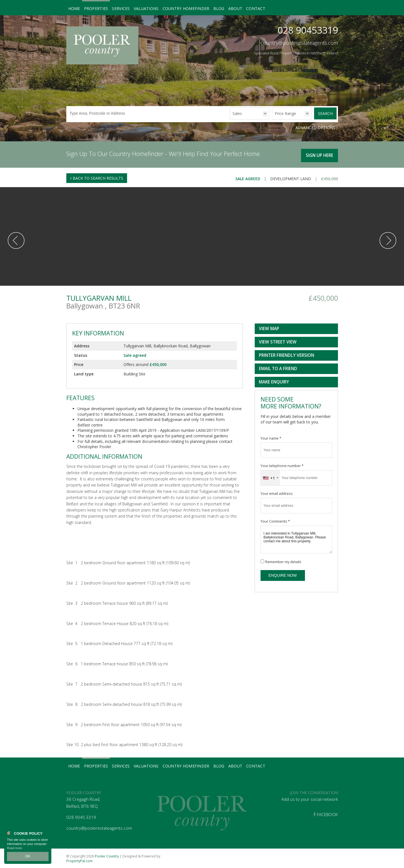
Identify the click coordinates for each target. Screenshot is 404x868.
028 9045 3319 (81, 816)
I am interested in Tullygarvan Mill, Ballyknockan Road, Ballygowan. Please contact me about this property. (296, 539)
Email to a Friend (278, 368)
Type (230, 119)
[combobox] (270, 477)
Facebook (326, 814)
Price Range (285, 113)
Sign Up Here (319, 154)
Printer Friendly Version (285, 354)
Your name (271, 437)
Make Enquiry (274, 381)
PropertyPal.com (79, 860)
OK (28, 857)
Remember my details (283, 561)
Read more (14, 850)
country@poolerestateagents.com (299, 43)
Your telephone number (282, 465)
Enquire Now (283, 575)
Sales (237, 113)
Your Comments (275, 520)
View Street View (278, 341)
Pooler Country (107, 855)
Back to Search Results (97, 177)
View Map (269, 328)
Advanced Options (315, 128)
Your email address (277, 493)
